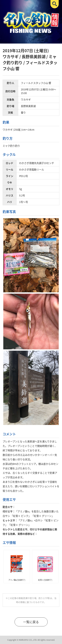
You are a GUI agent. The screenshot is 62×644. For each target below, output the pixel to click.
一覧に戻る (31, 622)
